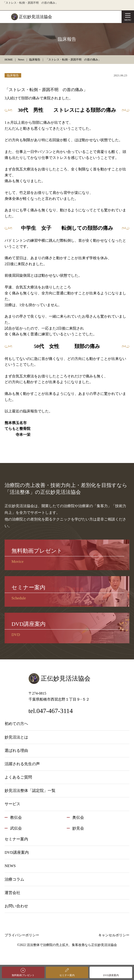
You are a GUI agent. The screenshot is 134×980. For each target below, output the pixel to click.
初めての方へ (16, 724)
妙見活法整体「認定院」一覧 (30, 791)
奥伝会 (78, 818)
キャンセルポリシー (114, 935)
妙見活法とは (16, 737)
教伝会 (16, 818)
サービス (12, 804)
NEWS (10, 866)
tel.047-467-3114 (51, 711)
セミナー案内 (67, 975)
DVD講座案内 (111, 975)
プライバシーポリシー (22, 935)
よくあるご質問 (18, 777)
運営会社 (12, 893)
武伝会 (16, 828)
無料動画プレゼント (23, 975)
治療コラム (14, 879)
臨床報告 (13, 75)
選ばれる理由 (16, 751)
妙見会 (78, 828)
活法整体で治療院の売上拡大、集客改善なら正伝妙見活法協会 (72, 945)
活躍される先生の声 (22, 764)
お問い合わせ (16, 906)
